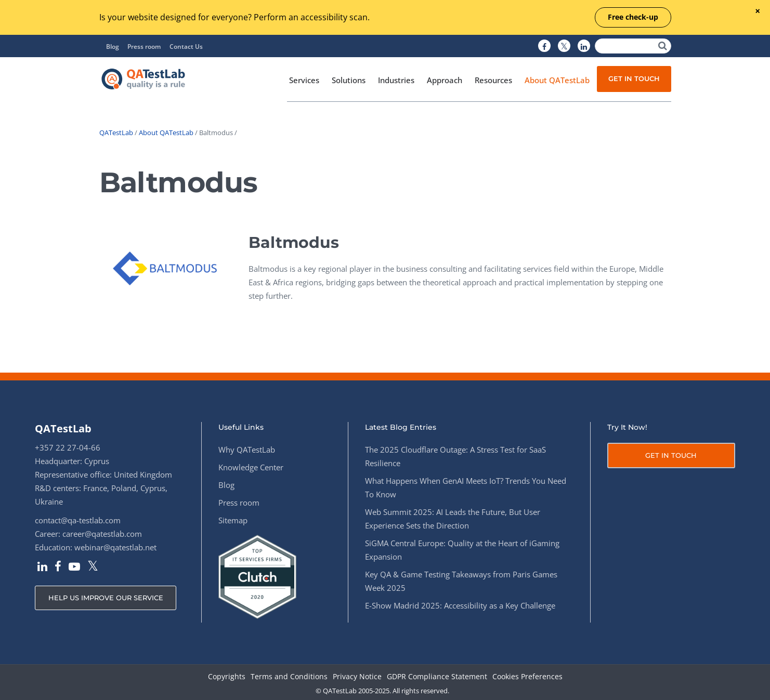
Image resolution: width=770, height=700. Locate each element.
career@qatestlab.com (102, 534)
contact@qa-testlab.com (78, 520)
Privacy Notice (357, 677)
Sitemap (233, 520)
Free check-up (633, 17)
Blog (113, 47)
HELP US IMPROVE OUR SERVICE (106, 598)
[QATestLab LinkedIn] (584, 46)
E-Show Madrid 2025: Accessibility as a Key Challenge (460, 605)
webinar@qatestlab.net (115, 547)
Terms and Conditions (289, 677)
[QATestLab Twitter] (564, 46)
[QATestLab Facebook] (544, 46)
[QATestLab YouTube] (74, 567)
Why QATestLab (247, 450)
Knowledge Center (251, 467)
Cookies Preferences (527, 677)
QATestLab (116, 133)
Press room (144, 47)
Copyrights (227, 677)
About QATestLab (166, 133)
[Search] (633, 46)
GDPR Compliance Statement (437, 677)
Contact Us (186, 47)
